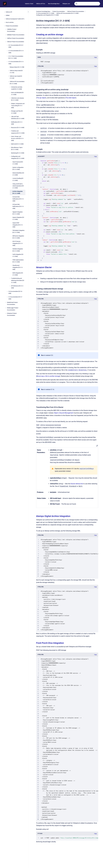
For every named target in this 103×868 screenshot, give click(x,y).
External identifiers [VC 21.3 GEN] (18, 174)
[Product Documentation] (5, 26)
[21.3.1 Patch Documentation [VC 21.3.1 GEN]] (7, 56)
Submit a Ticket (29, 4)
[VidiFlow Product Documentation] (6, 38)
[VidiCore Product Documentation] (6, 42)
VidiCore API (9, 12)
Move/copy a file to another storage (48, 376)
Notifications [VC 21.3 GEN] (17, 123)
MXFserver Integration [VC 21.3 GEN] (18, 237)
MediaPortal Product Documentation (12, 303)
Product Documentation (12, 26)
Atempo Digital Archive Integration (53, 516)
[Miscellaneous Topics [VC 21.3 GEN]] (10, 147)
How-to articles (10, 22)
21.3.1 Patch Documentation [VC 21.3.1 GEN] (16, 57)
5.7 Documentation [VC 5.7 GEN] (15, 298)
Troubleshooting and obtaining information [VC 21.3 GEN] (18, 280)
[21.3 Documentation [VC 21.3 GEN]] (7, 62)
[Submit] (76, 4)
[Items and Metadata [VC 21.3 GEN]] (10, 93)
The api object (41, 98)
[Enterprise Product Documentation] (6, 313)
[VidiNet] (5, 15)
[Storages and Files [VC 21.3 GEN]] (10, 111)
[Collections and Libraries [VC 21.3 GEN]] (10, 98)
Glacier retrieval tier (77, 484)
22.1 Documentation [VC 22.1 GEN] (16, 46)
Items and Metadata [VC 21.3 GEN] (17, 94)
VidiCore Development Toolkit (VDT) (15, 19)
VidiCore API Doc (41, 4)
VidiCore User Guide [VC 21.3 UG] (16, 77)
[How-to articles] (5, 22)
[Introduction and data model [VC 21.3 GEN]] (10, 87)
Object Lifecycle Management (64, 413)
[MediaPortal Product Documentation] (6, 302)
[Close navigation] (28, 12)
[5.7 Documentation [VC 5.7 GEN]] (7, 297)
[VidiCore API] (5, 12)
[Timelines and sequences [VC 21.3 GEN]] (10, 131)
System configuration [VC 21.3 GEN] (18, 168)
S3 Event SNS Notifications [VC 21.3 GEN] (18, 206)
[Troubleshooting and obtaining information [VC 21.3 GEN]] (10, 278)
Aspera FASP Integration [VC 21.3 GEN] (18, 225)
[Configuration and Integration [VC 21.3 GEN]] (10, 156)
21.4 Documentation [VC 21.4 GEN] (16, 52)
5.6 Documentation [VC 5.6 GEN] (15, 292)
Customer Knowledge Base (43, 11)
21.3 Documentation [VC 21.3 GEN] (16, 63)
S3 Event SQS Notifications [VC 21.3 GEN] (18, 199)
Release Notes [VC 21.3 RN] (17, 67)
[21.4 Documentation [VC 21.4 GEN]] (7, 51)
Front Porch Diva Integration (50, 643)
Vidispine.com (66, 4)
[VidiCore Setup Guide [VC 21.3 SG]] (9, 71)
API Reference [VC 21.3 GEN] (17, 287)
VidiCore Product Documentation (16, 42)
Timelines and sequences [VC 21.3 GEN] (18, 132)
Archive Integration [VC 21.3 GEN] (18, 192)
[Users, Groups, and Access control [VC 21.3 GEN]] (10, 136)
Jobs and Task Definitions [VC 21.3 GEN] (18, 118)
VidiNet (8, 15)
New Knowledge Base (54, 4)
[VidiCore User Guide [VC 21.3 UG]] (9, 76)
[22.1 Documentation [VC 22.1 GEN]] (7, 45)
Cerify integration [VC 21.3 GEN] (18, 255)
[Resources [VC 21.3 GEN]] (10, 128)
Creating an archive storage (50, 35)
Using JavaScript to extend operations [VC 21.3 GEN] (18, 186)
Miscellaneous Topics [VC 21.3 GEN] (17, 148)
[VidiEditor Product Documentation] (6, 29)
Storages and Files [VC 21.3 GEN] (17, 112)
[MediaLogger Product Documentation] (6, 308)
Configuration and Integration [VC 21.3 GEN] (18, 157)
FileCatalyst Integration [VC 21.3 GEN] (18, 231)
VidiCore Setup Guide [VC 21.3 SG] (16, 72)
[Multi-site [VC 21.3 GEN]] (10, 144)
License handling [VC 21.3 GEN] (18, 179)
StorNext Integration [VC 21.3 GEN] (18, 250)
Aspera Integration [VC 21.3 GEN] (18, 218)
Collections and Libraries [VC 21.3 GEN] (18, 99)
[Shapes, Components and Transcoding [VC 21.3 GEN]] (10, 104)
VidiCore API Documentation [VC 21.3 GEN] (17, 83)
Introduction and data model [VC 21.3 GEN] (17, 88)
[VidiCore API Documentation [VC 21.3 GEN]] (9, 82)
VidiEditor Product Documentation (12, 30)
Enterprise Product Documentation (12, 314)
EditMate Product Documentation (16, 35)
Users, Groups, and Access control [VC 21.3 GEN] (17, 138)
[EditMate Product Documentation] (6, 35)
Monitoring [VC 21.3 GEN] (18, 153)
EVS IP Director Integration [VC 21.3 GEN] (18, 243)
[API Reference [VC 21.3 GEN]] (10, 286)
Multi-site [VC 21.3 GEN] (17, 144)
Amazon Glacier (44, 267)
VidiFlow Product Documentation (16, 38)
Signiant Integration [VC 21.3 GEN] (18, 213)
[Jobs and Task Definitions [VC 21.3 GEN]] (10, 117)
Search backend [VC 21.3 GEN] (18, 163)
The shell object (71, 98)
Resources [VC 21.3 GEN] (18, 128)
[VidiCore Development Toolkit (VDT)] (5, 19)
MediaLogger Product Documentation (13, 309)
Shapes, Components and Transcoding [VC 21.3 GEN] (18, 106)
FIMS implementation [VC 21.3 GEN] (18, 261)
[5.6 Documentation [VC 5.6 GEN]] (7, 291)
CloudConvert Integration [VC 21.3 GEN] (18, 267)
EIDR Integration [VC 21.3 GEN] (18, 274)
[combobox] (87, 4)
